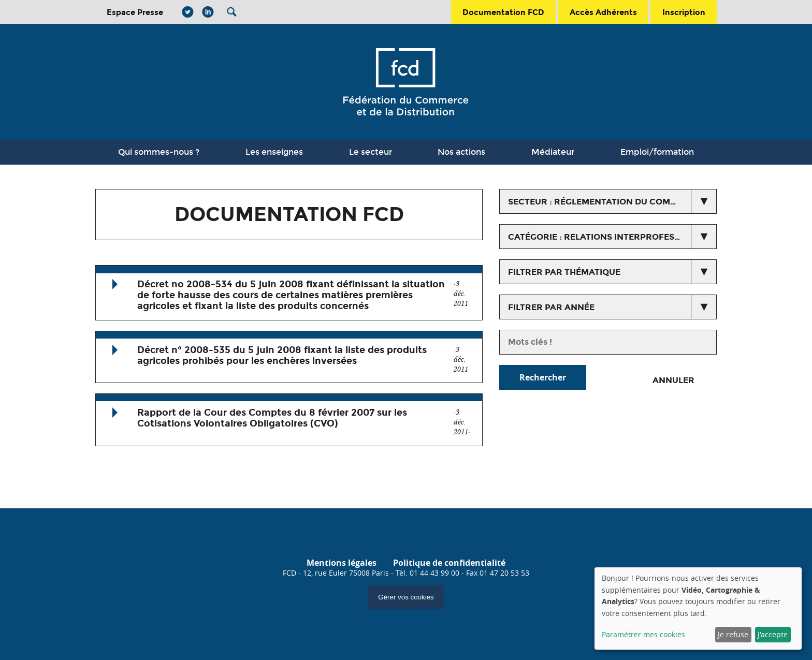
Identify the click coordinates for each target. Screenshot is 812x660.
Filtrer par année (551, 307)
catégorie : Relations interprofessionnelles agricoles (612, 237)
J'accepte (773, 634)
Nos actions (461, 152)
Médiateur (553, 152)
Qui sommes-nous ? (159, 152)
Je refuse (733, 634)
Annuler (673, 380)
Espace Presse (135, 12)
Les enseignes (274, 152)
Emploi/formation (657, 152)
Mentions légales (342, 563)
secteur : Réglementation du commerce (604, 202)
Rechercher (543, 377)
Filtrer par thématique (564, 272)
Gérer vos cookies (406, 597)
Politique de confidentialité (449, 563)
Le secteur (371, 152)
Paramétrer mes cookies (643, 634)
